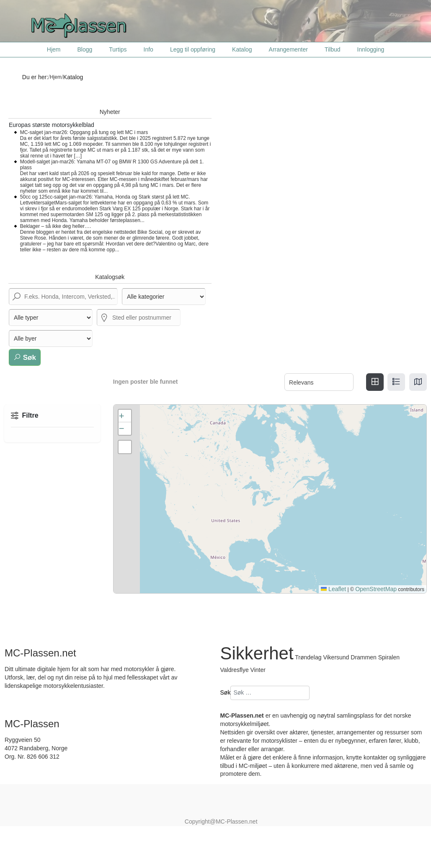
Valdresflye (235, 670)
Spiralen (389, 657)
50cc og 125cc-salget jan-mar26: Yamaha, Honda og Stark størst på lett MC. (105, 197)
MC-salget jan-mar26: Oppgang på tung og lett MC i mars (84, 132)
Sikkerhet (257, 653)
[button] (125, 416)
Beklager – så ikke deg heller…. (55, 226)
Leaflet (333, 589)
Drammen (363, 657)
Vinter (258, 670)
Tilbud (333, 49)
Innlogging (371, 49)
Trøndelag (308, 657)
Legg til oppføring (193, 49)
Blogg (85, 49)
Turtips (118, 49)
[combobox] (270, 693)
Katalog (242, 49)
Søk (25, 357)
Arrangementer (288, 49)
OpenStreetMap (376, 589)
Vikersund (337, 657)
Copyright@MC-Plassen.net (221, 821)
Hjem (54, 49)
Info (148, 49)
